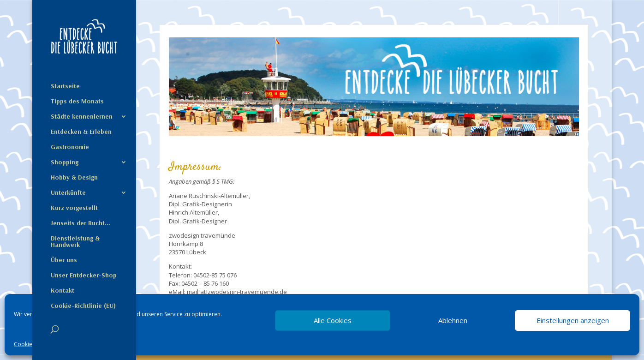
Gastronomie (70, 147)
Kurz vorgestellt (74, 208)
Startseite (65, 86)
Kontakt (63, 291)
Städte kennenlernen (82, 117)
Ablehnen (453, 320)
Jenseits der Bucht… (80, 223)
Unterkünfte (68, 193)
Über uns (64, 260)
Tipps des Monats (77, 102)
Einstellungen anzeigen (573, 320)
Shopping (65, 162)
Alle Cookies (333, 320)
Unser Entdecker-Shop (84, 276)
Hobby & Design (74, 178)
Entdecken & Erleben (81, 132)
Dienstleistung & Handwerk (75, 242)
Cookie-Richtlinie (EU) (83, 306)
